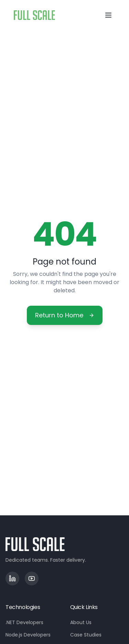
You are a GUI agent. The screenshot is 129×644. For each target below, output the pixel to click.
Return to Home (65, 315)
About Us (81, 622)
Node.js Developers (28, 635)
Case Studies (86, 635)
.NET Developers (24, 622)
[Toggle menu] (108, 15)
